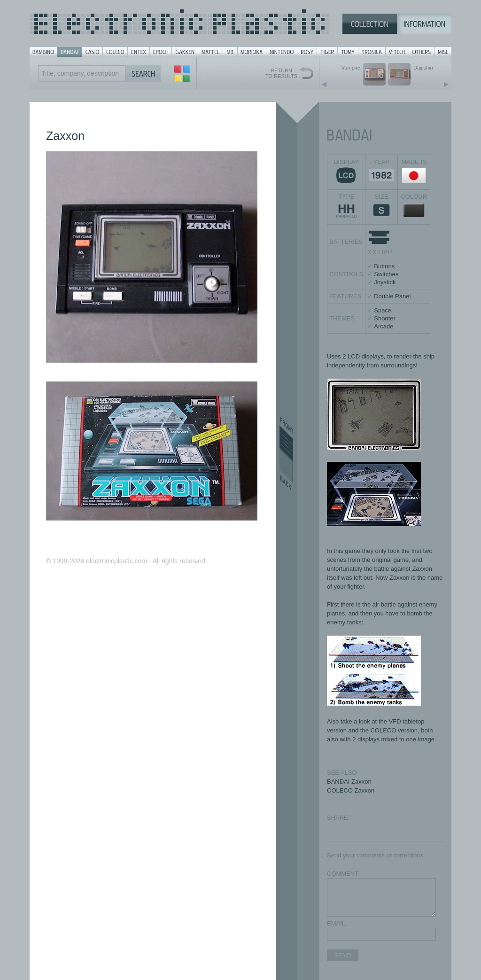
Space (383, 310)
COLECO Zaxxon (351, 790)
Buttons (384, 266)
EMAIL (336, 923)
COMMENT (343, 874)
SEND (343, 955)
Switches (386, 274)
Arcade (384, 326)
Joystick (385, 282)
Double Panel (392, 296)
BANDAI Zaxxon (349, 782)
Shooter (385, 318)
